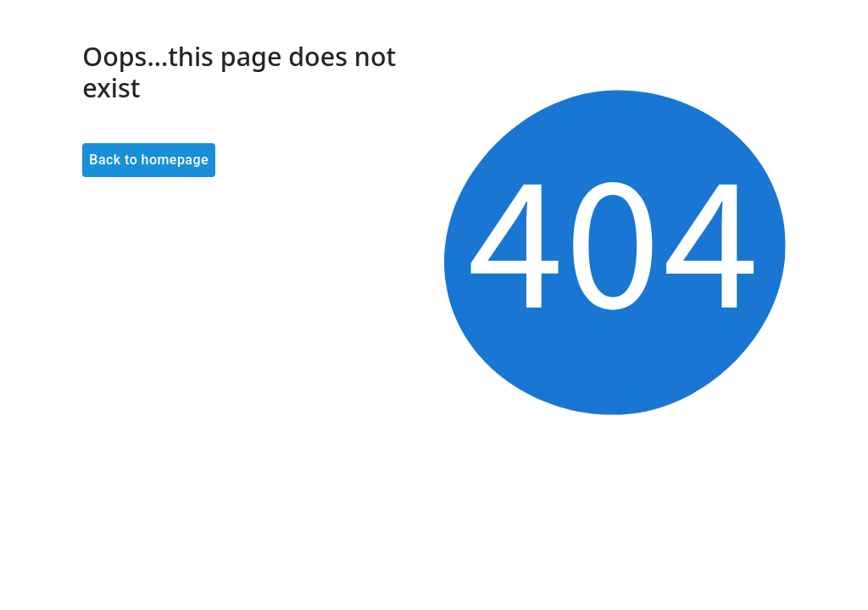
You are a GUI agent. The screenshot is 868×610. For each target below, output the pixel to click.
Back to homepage (149, 160)
